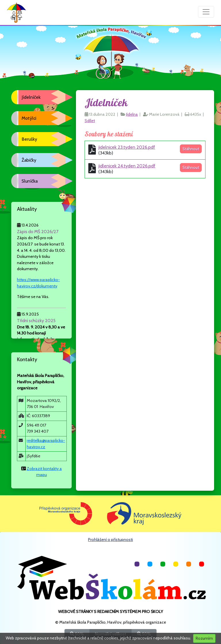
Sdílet (90, 121)
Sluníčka (30, 181)
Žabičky (29, 160)
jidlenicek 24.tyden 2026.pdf (127, 166)
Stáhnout (191, 149)
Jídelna (132, 114)
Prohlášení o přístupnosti (110, 539)
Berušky (29, 139)
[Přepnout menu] (206, 12)
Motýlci (29, 118)
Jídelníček (31, 97)
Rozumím (204, 638)
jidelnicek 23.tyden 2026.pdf (127, 147)
